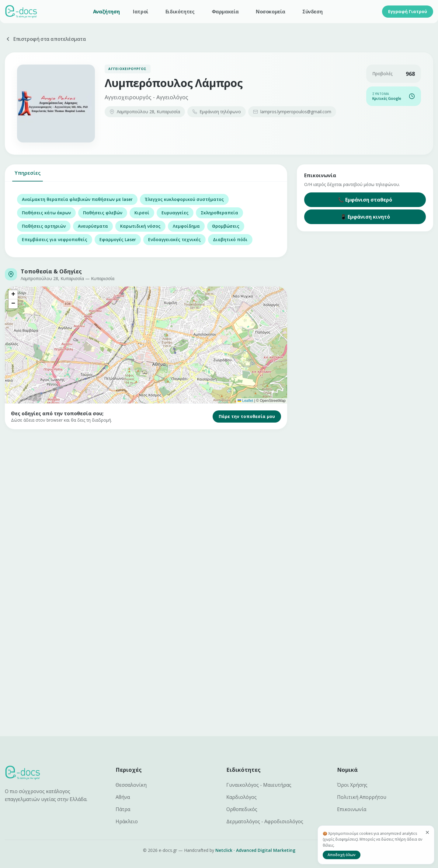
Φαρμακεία (225, 12)
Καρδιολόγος (242, 797)
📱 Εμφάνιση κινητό (365, 217)
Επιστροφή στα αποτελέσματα (45, 39)
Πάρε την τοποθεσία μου (247, 416)
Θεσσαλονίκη (131, 785)
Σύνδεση (312, 12)
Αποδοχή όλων (342, 855)
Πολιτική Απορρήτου (362, 797)
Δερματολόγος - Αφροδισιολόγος (265, 821)
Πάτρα (123, 809)
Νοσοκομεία (271, 12)
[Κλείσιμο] (427, 832)
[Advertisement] (187, 484)
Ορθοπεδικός (242, 809)
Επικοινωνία (352, 809)
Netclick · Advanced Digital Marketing (255, 850)
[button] (13, 295)
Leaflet (245, 401)
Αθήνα (123, 797)
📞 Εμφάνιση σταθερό (365, 200)
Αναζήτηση (106, 12)
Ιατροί (141, 12)
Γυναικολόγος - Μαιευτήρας (259, 785)
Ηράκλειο (127, 821)
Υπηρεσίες (28, 176)
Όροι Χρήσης (352, 785)
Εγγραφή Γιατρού (408, 11)
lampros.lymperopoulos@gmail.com (292, 112)
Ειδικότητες (180, 12)
